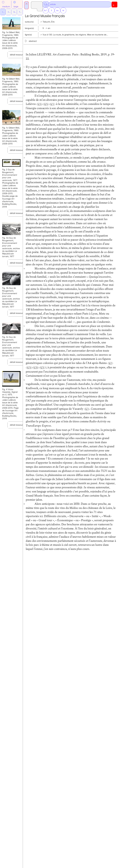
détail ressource (18, 60)
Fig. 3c (89, 556)
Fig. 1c (92, 125)
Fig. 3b (83, 556)
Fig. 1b (86, 125)
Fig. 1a (80, 125)
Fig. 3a (76, 556)
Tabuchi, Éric (78, 22)
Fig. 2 (69, 556)
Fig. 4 (72, 627)
